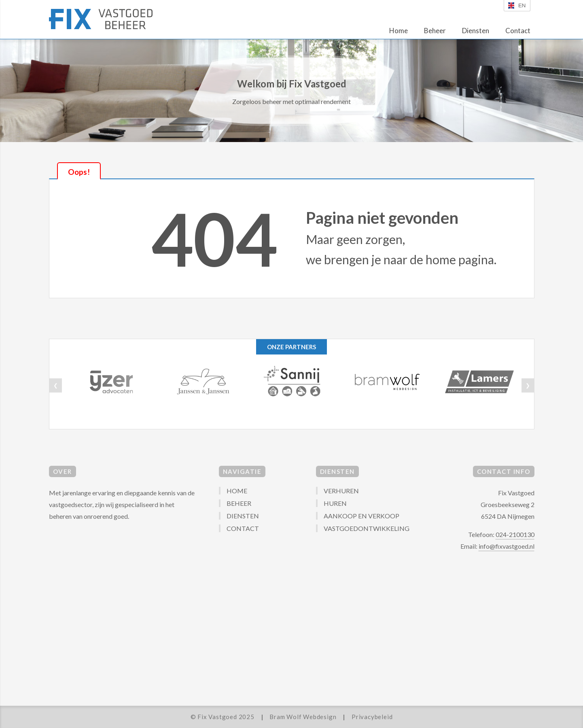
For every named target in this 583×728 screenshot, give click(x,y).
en (517, 5)
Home (399, 31)
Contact (518, 31)
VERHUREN (341, 491)
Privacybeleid (372, 717)
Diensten (476, 31)
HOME (237, 491)
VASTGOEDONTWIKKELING (367, 528)
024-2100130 (515, 534)
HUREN (335, 503)
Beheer (435, 31)
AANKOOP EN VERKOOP (361, 516)
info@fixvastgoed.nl (507, 546)
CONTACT (243, 528)
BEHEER (239, 503)
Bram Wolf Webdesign (303, 717)
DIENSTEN (243, 516)
